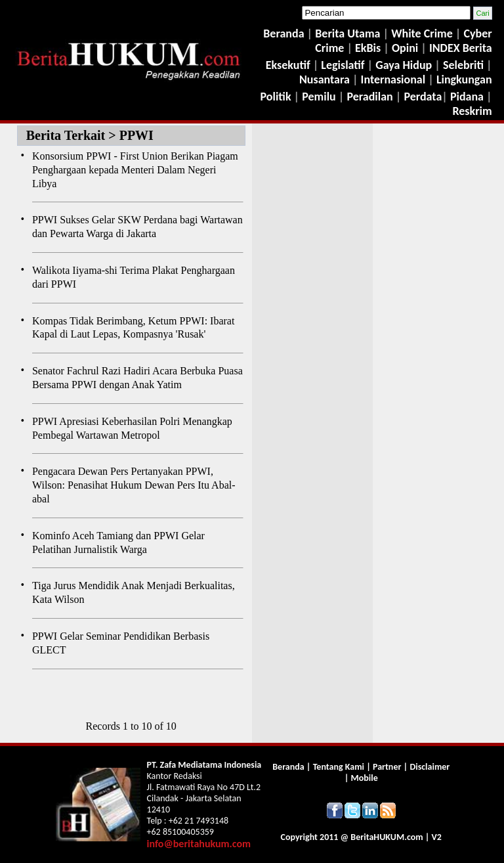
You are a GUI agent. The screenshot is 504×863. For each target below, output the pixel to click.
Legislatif (343, 65)
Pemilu (319, 97)
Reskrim (472, 111)
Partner (387, 767)
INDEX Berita (461, 48)
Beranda (283, 33)
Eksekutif (289, 65)
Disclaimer (430, 767)
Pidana (467, 97)
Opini (404, 48)
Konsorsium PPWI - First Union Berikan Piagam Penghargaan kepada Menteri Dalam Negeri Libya (135, 170)
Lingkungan (464, 79)
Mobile (365, 778)
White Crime (423, 33)
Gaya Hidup (402, 65)
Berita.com (387, 837)
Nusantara (325, 79)
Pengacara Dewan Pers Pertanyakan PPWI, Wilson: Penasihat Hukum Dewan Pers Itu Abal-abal (134, 485)
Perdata (423, 97)
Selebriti (463, 65)
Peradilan (368, 97)
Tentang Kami (340, 767)
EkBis (369, 48)
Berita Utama (349, 33)
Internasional (393, 79)
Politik (276, 97)
